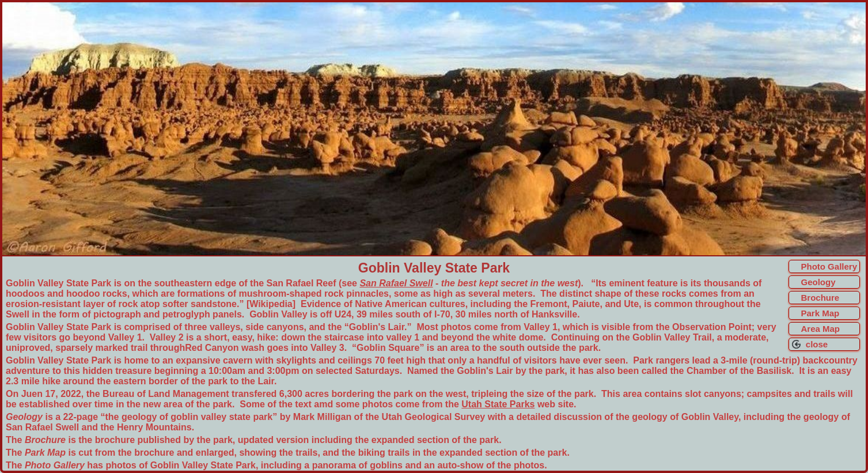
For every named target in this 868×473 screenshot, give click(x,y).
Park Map (820, 313)
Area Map (820, 329)
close (814, 344)
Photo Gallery (829, 266)
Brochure (820, 298)
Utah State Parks (498, 404)
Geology (818, 282)
